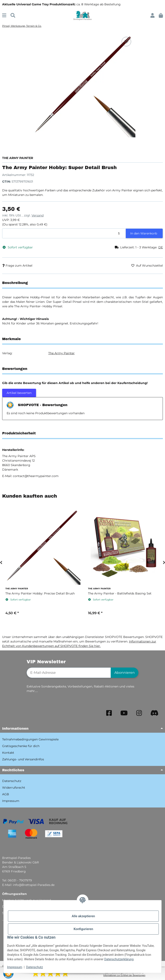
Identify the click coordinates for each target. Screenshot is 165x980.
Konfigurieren (83, 929)
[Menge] (64, 233)
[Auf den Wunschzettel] (126, 42)
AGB (6, 794)
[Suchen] (13, 16)
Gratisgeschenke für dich (21, 746)
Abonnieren (125, 673)
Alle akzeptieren (83, 916)
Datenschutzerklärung (119, 959)
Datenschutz (35, 967)
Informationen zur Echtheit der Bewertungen (124, 975)
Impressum (15, 967)
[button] (152, 16)
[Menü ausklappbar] (4, 16)
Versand (38, 215)
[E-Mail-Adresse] (69, 673)
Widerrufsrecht (14, 788)
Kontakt (8, 753)
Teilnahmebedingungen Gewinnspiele (30, 739)
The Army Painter (61, 353)
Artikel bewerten (19, 393)
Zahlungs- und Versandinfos (23, 759)
